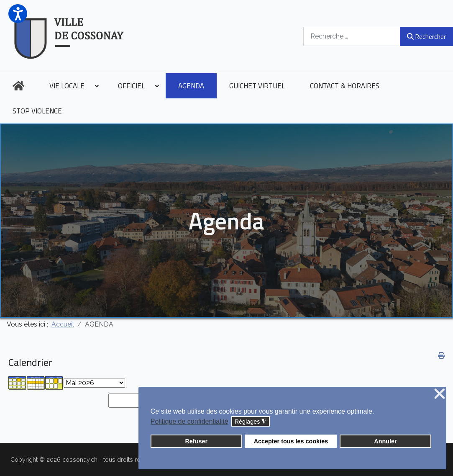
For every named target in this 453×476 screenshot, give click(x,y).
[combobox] (352, 36)
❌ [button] (440, 394)
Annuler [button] (385, 441)
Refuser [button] (196, 441)
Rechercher (426, 36)
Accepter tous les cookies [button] (291, 441)
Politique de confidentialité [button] (189, 421)
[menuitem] (18, 86)
